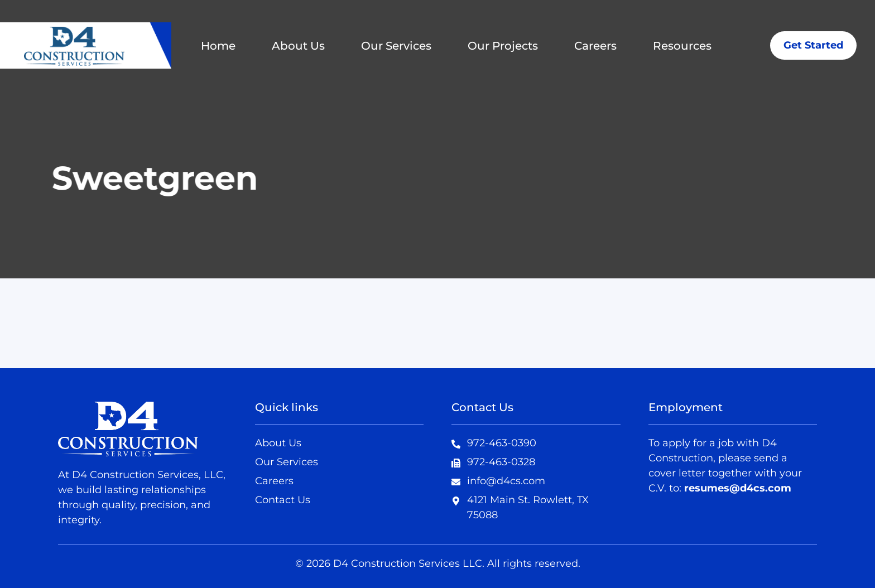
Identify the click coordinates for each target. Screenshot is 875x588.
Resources (682, 46)
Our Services (396, 46)
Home (218, 46)
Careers (595, 46)
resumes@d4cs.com (738, 488)
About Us (298, 46)
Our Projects (503, 46)
